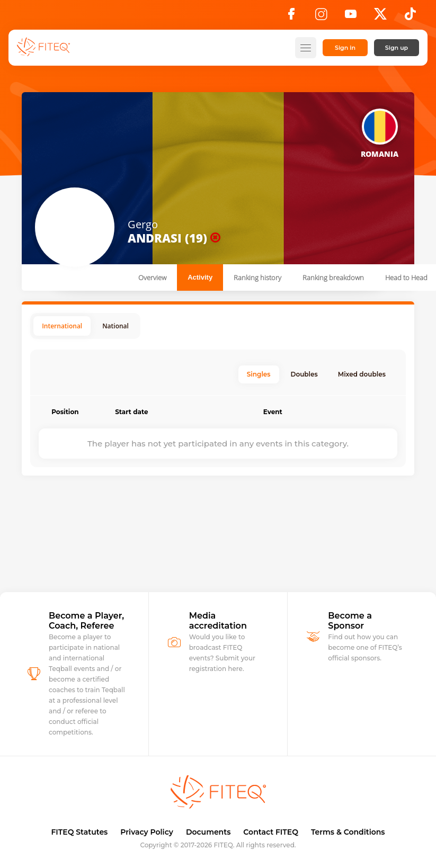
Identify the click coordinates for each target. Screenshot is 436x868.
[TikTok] (410, 17)
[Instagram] (321, 17)
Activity (200, 277)
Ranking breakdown (333, 278)
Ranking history (257, 278)
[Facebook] (291, 17)
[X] (380, 17)
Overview (152, 278)
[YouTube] (351, 17)
